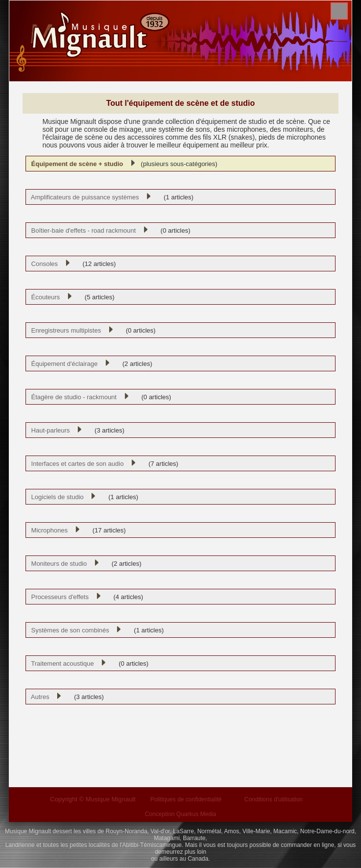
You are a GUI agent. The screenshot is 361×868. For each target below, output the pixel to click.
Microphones (48, 530)
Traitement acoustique (61, 663)
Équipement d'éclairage (63, 364)
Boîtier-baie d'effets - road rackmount (81, 230)
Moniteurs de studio (57, 564)
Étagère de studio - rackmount (72, 397)
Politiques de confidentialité (186, 799)
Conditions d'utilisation (273, 799)
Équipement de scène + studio (75, 164)
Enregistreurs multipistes (64, 330)
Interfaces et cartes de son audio (76, 464)
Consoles (42, 264)
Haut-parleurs (49, 430)
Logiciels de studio (55, 497)
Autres (38, 697)
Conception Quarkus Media (180, 814)
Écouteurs (44, 297)
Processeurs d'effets (58, 597)
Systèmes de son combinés (68, 630)
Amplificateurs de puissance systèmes (83, 197)
